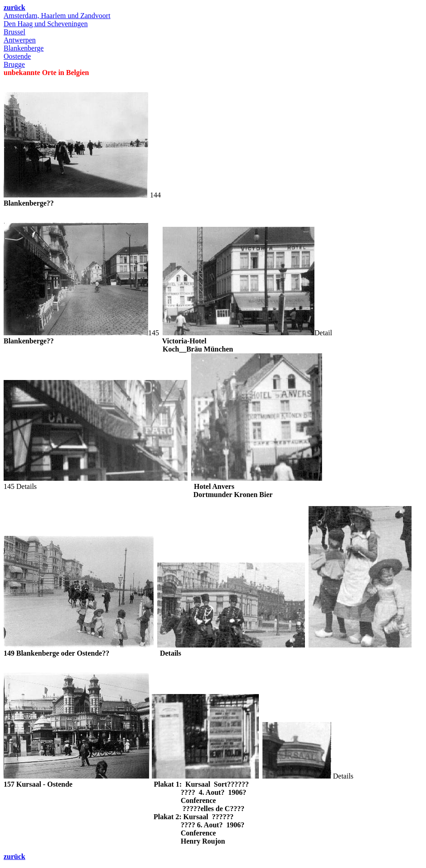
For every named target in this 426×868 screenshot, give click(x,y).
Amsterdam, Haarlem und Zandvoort (57, 16)
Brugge (14, 64)
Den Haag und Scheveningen (46, 24)
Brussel (14, 32)
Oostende (17, 56)
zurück (14, 7)
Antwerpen (20, 40)
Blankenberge (24, 48)
